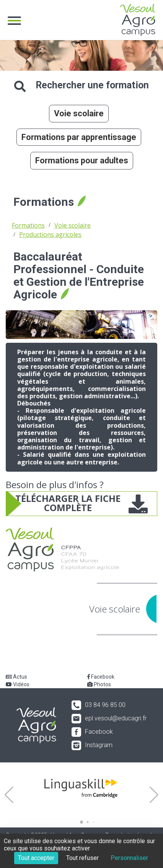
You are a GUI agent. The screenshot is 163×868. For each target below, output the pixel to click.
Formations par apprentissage (79, 137)
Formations (28, 225)
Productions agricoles (50, 235)
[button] (9, 795)
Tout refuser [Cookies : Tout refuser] (82, 858)
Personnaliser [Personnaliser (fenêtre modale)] (129, 858)
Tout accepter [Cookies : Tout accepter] (36, 858)
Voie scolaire (79, 113)
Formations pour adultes (82, 160)
